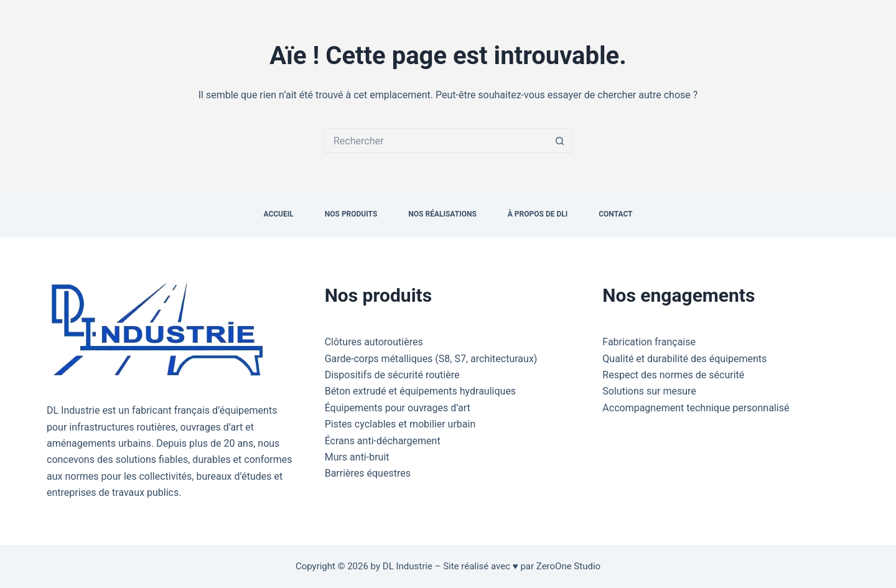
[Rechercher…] (436, 141)
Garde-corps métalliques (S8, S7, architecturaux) (431, 359)
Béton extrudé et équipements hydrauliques (420, 391)
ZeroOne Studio (568, 566)
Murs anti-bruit (357, 457)
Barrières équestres (368, 473)
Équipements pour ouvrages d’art (398, 408)
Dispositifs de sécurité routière (392, 375)
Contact (615, 214)
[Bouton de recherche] (560, 141)
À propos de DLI (538, 214)
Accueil (278, 214)
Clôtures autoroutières (374, 342)
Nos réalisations (442, 214)
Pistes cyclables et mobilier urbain (400, 424)
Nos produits (351, 214)
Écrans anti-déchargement (383, 441)
